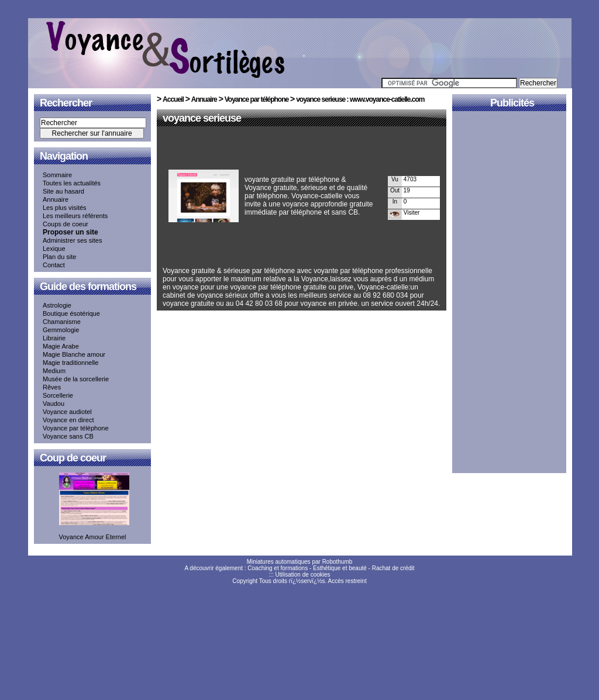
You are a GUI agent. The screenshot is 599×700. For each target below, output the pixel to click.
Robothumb (338, 562)
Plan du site (59, 257)
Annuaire (56, 199)
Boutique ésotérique (71, 313)
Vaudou (54, 404)
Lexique (54, 249)
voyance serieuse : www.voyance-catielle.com (360, 99)
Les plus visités (65, 208)
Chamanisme (62, 322)
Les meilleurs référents (75, 216)
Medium (54, 371)
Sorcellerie (58, 395)
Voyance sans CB (68, 436)
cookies (321, 575)
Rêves (52, 387)
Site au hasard (63, 191)
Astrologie (57, 305)
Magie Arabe (61, 346)
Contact (54, 265)
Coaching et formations (278, 568)
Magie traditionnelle (70, 363)
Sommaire (57, 175)
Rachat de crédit (393, 568)
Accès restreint (347, 581)
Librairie (54, 338)
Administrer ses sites (72, 240)
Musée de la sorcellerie (76, 379)
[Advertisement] (299, 150)
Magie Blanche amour (74, 354)
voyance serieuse (202, 118)
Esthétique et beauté (340, 568)
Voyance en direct (68, 420)
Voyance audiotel (67, 412)
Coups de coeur (66, 224)
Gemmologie (61, 330)
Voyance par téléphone (76, 428)
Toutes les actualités (72, 183)
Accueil (173, 99)
